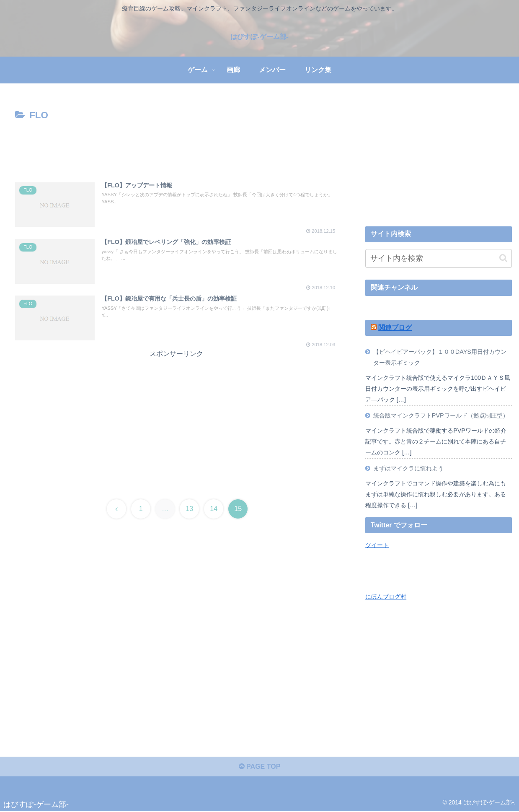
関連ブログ (395, 328)
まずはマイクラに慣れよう (408, 468)
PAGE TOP (260, 767)
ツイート (377, 545)
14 (214, 509)
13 (189, 509)
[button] (503, 258)
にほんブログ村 (386, 597)
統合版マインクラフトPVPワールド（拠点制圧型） (441, 415)
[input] (439, 258)
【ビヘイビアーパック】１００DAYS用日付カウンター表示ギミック (440, 357)
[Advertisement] (176, 147)
